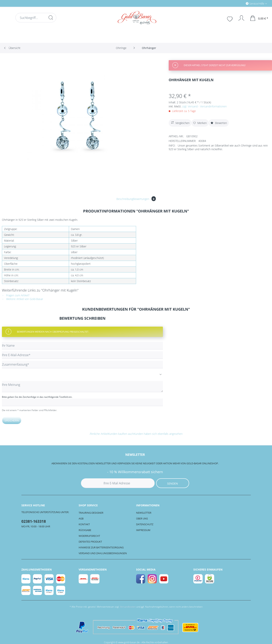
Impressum (143, 530)
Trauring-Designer (91, 513)
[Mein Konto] (240, 18)
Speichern (12, 420)
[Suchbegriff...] (36, 18)
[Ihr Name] (82, 346)
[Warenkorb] (259, 18)
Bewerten (219, 123)
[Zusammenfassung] (82, 365)
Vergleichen (180, 122)
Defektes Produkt (90, 542)
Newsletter (144, 513)
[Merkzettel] (230, 19)
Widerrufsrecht (89, 536)
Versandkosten (128, 607)
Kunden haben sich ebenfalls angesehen (158, 434)
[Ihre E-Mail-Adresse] (82, 355)
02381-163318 (34, 521)
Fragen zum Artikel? (16, 295)
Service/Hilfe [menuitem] (255, 4)
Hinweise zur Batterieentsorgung (101, 547)
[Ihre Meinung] (82, 387)
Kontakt (84, 524)
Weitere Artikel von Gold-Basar (22, 299)
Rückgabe (85, 530)
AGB (81, 518)
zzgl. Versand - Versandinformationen (204, 106)
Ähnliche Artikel (99, 434)
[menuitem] (240, 3)
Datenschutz (145, 524)
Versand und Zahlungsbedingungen (103, 553)
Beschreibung (125, 199)
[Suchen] (51, 18)
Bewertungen (144, 199)
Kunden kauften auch (121, 434)
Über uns (142, 518)
